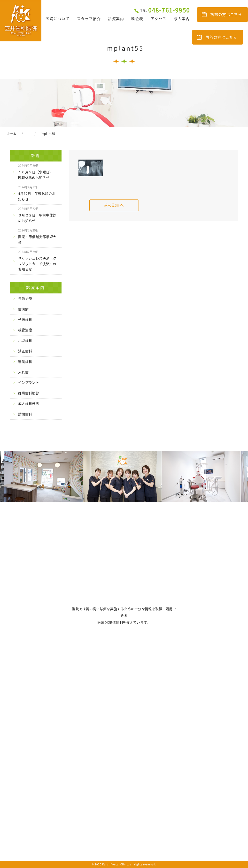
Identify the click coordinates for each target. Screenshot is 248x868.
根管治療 (25, 330)
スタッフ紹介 (89, 19)
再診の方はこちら (221, 37)
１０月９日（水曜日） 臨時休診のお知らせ (37, 172)
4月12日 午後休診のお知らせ (37, 193)
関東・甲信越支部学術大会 (37, 236)
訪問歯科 (25, 414)
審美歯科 (25, 362)
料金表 (137, 19)
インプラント (29, 383)
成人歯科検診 (29, 404)
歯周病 (23, 309)
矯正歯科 (25, 351)
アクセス (159, 19)
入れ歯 (23, 372)
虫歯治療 (25, 299)
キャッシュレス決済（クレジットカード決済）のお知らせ (37, 261)
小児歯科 (25, 341)
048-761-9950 (165, 10)
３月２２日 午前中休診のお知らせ (37, 215)
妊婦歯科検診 (29, 393)
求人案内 (182, 19)
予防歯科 (25, 320)
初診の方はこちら (226, 15)
